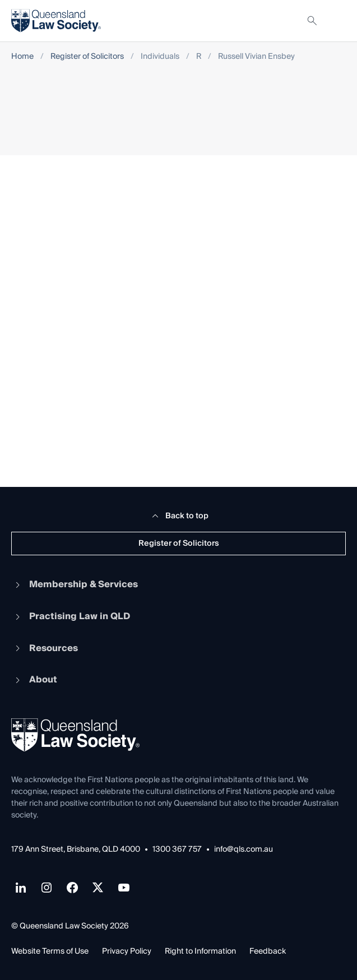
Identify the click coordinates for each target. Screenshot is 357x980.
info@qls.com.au (244, 850)
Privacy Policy (127, 951)
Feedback (268, 951)
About (34, 680)
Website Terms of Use (50, 951)
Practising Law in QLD (71, 616)
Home (22, 57)
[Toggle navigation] (337, 21)
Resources (45, 648)
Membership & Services (75, 584)
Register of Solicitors (87, 57)
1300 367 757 (177, 850)
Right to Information (200, 951)
